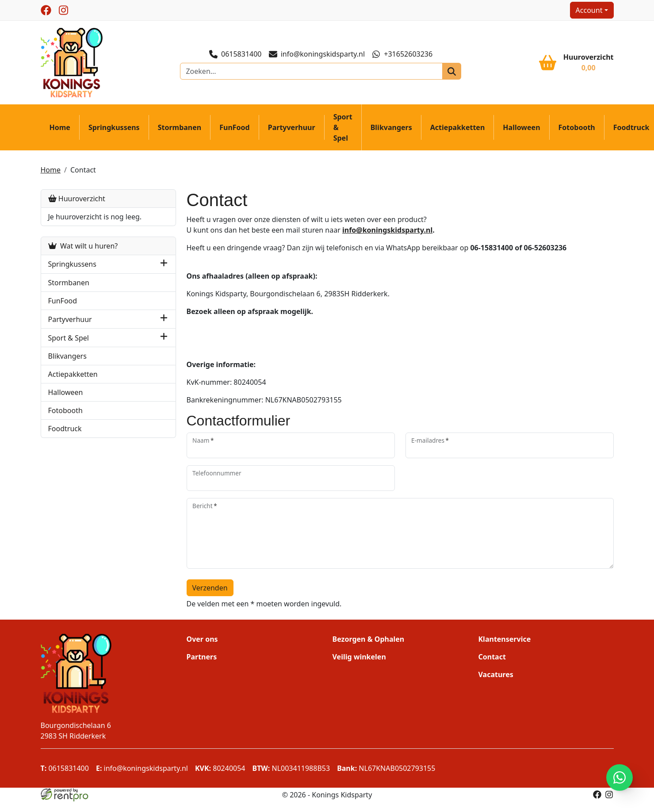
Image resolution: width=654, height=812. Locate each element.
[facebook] (46, 10)
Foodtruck (65, 429)
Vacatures (495, 674)
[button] (164, 264)
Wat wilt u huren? (84, 246)
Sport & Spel (343, 127)
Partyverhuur (292, 127)
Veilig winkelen (359, 657)
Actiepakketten (458, 127)
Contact (84, 170)
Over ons (202, 639)
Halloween (522, 127)
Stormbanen (180, 127)
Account (589, 10)
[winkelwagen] (576, 62)
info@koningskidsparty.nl (317, 54)
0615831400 (235, 54)
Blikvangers (392, 127)
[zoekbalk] (312, 71)
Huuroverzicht (77, 199)
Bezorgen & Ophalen (369, 639)
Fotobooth (577, 127)
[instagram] (64, 10)
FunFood (235, 127)
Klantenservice (504, 639)
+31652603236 (402, 54)
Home (60, 127)
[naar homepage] (72, 62)
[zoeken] (452, 71)
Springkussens (115, 127)
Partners (202, 657)
